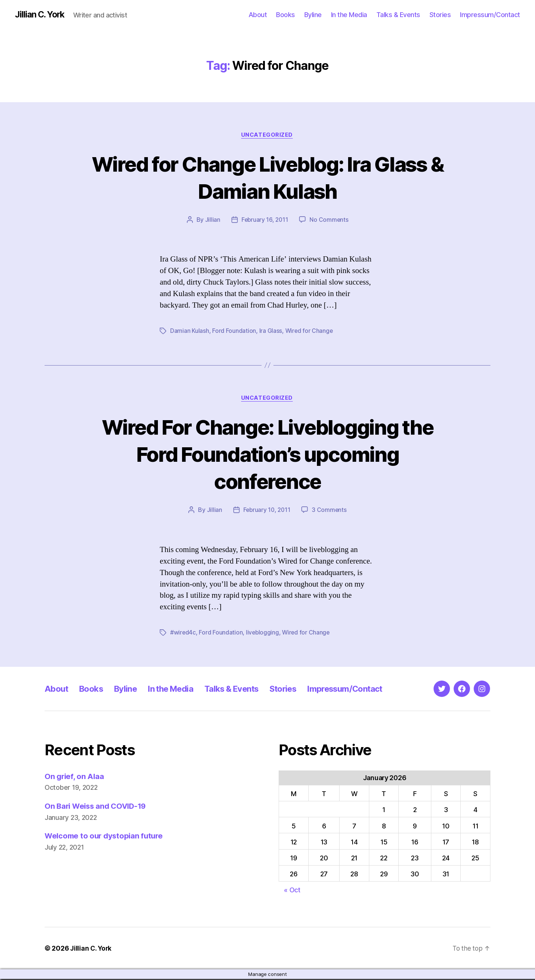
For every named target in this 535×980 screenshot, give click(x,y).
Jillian (212, 221)
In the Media (349, 15)
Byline (313, 15)
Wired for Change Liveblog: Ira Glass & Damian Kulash (267, 178)
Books (286, 15)
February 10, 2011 (267, 511)
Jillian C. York (41, 15)
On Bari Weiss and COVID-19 (98, 807)
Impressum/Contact (490, 15)
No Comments (330, 221)
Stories (440, 15)
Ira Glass (270, 332)
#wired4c (183, 634)
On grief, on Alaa (75, 777)
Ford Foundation (234, 332)
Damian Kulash (190, 332)
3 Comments (330, 511)
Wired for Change (309, 332)
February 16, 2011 (264, 221)
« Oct (292, 891)
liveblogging (263, 634)
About (258, 15)
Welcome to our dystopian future (106, 837)
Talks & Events (398, 15)
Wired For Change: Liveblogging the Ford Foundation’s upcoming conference (267, 455)
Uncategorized (267, 136)
